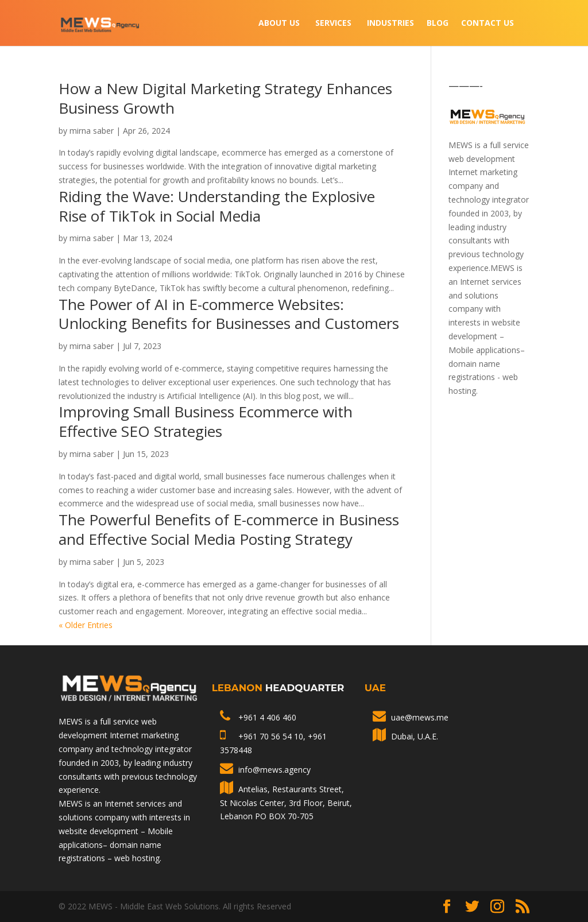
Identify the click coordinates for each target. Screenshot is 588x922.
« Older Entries (86, 625)
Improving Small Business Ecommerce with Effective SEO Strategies (206, 421)
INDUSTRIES (390, 24)
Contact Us (488, 24)
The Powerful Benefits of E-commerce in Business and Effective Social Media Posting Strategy (229, 529)
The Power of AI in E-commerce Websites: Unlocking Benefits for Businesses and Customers (229, 314)
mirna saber (92, 131)
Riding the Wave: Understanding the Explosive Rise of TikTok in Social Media (217, 206)
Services (333, 24)
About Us (279, 24)
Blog (438, 24)
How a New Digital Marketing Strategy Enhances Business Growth (225, 98)
